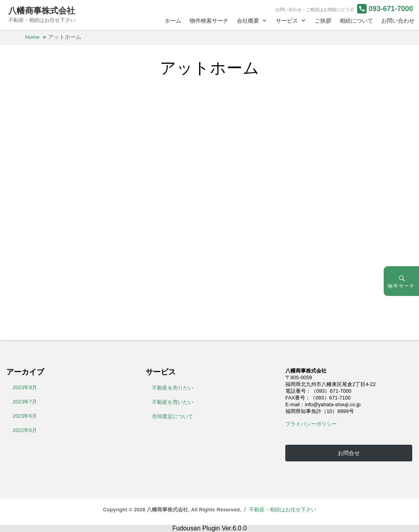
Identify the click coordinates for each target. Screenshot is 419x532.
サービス (287, 21)
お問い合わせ (398, 21)
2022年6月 (25, 430)
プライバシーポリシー (311, 424)
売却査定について (173, 416)
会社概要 (248, 21)
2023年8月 (25, 387)
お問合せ (349, 453)
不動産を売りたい (173, 388)
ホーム (173, 21)
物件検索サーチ (209, 21)
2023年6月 (25, 416)
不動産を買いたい (173, 402)
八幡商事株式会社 (42, 11)
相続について (356, 21)
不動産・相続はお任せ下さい (283, 510)
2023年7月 (25, 402)
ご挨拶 (323, 21)
